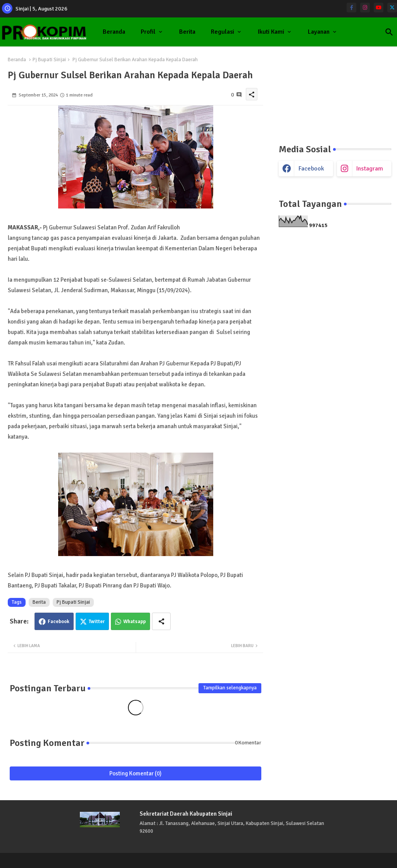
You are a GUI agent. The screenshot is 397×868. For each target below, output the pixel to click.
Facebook (59, 622)
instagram (370, 169)
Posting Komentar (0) (135, 773)
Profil (148, 32)
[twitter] (392, 8)
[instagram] (365, 8)
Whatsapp (135, 622)
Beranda (114, 32)
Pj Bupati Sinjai (49, 60)
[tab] (114, 32)
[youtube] (379, 8)
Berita (187, 32)
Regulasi (223, 32)
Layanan (319, 32)
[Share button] (161, 621)
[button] (389, 32)
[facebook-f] (351, 8)
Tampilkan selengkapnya (230, 688)
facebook (311, 169)
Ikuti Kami (271, 32)
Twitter (97, 622)
